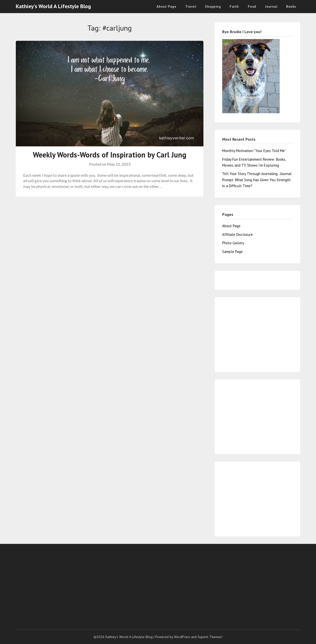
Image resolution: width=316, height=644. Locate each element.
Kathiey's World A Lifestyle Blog (53, 6)
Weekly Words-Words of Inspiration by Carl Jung (110, 155)
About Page (166, 6)
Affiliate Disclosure (237, 234)
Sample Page (232, 252)
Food (252, 6)
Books (291, 6)
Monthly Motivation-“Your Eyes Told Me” (254, 151)
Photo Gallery (233, 243)
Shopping (213, 6)
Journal (271, 6)
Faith (234, 6)
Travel (191, 6)
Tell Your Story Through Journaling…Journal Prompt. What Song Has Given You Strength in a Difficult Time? (257, 180)
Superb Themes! (210, 637)
